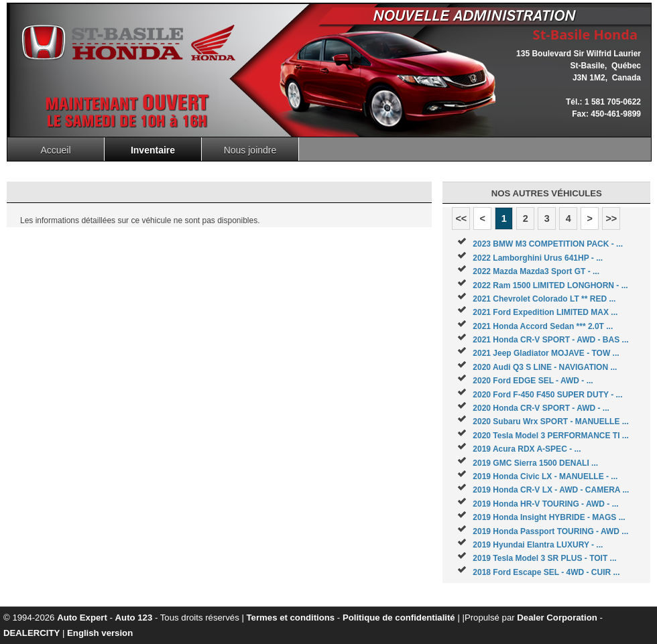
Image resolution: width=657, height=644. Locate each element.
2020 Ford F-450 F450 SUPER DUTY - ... (547, 395)
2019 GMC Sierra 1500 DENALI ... (535, 463)
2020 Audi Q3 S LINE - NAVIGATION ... (545, 367)
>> (611, 218)
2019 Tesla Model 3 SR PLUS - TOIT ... (544, 558)
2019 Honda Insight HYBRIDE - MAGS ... (549, 517)
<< (461, 218)
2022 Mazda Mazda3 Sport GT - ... (536, 271)
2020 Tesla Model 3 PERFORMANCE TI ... (551, 436)
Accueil (55, 150)
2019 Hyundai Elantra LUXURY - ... (538, 545)
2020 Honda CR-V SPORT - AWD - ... (541, 408)
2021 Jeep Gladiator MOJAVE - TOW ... (546, 353)
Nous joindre (250, 150)
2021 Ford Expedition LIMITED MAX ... (545, 312)
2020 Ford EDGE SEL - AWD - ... (533, 381)
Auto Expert (82, 618)
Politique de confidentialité (399, 618)
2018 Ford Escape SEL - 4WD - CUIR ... (546, 572)
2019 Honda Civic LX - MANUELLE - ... (545, 476)
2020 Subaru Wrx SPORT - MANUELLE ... (551, 422)
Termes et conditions (291, 618)
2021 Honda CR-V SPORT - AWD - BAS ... (550, 340)
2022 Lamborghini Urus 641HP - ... (538, 258)
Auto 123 (134, 618)
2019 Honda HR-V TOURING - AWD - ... (545, 504)
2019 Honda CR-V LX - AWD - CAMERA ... (551, 490)
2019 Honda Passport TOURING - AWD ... (550, 531)
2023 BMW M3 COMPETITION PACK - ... (548, 244)
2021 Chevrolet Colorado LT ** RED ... (544, 299)
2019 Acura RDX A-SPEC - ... (527, 449)
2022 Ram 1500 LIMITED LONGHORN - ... (550, 285)
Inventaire (153, 150)
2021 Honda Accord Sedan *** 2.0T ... (543, 326)
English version (100, 633)
